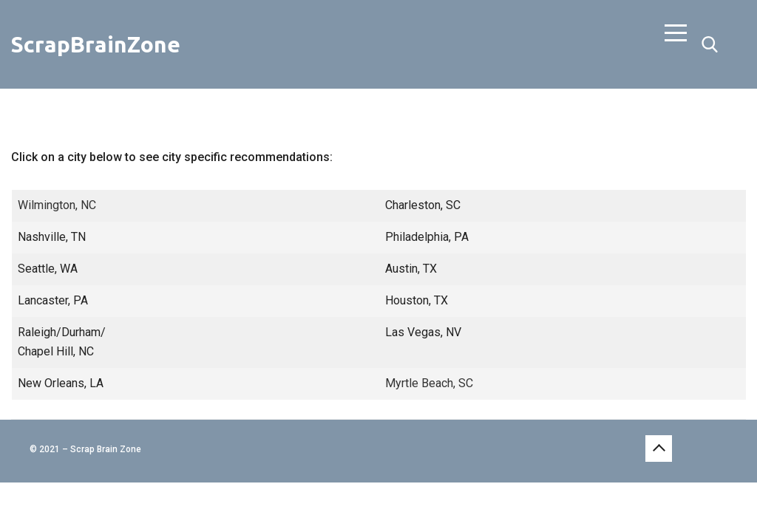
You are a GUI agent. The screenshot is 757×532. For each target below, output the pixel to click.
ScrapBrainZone (96, 44)
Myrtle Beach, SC (429, 383)
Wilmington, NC (57, 205)
